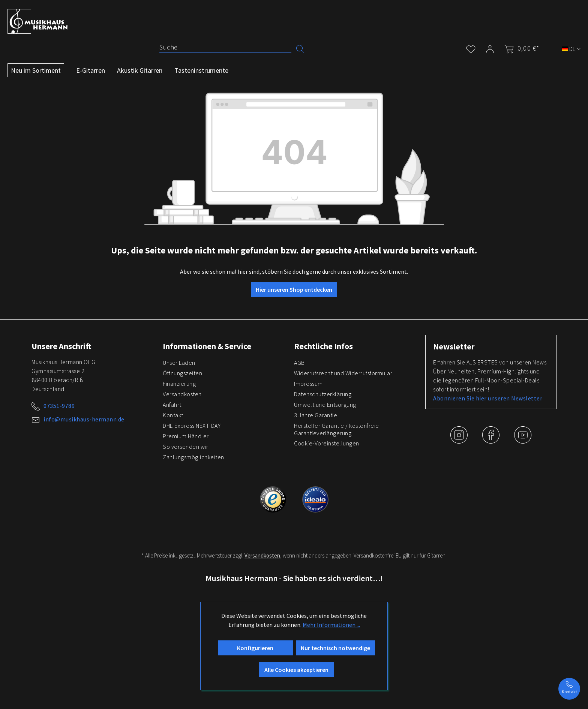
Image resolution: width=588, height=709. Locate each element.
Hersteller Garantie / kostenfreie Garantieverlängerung (337, 429)
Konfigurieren (255, 648)
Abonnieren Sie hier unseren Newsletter (488, 398)
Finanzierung (179, 384)
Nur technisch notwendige (335, 648)
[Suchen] (300, 48)
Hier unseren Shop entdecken (294, 289)
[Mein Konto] (490, 48)
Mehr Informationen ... (331, 625)
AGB (299, 363)
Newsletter (454, 346)
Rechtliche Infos (323, 346)
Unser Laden (179, 363)
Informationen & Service (207, 346)
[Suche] (225, 47)
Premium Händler (186, 436)
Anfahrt (172, 405)
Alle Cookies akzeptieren (296, 670)
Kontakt (173, 415)
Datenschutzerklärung (323, 394)
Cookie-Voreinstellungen (327, 443)
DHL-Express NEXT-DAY (192, 426)
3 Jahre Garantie (316, 415)
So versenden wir (185, 447)
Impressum (308, 384)
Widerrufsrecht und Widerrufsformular (343, 373)
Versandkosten (182, 394)
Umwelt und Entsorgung (325, 405)
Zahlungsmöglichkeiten (193, 457)
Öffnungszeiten (182, 373)
